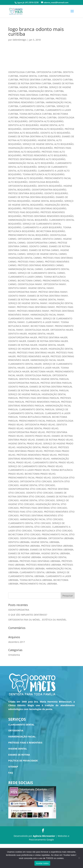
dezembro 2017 (17, 642)
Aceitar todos (42, 863)
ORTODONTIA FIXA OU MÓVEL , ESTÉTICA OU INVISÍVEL (37, 620)
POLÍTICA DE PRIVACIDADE (23, 761)
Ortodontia (14, 655)
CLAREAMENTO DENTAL (21, 725)
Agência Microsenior (44, 836)
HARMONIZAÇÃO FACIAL (22, 737)
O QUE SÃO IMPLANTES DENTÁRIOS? (28, 615)
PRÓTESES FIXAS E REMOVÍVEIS (25, 743)
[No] (79, 858)
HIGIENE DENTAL (18, 749)
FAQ (11, 773)
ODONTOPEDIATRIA (19, 610)
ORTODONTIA (16, 730)
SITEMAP (13, 767)
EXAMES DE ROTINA (19, 755)
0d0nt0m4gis (20, 40)
